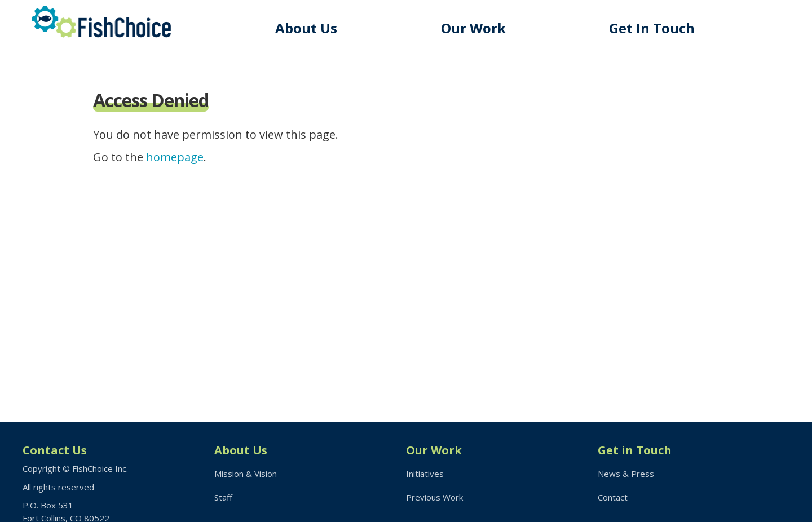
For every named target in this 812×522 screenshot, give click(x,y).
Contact (613, 497)
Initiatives (425, 474)
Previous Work (434, 497)
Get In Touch (652, 28)
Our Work (473, 28)
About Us (306, 28)
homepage (175, 157)
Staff (223, 497)
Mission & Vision (246, 474)
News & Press (626, 474)
